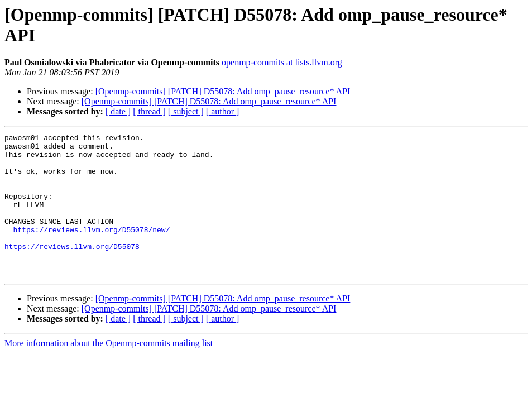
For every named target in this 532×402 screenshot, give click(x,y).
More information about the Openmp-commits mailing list (109, 372)
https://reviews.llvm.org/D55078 (72, 270)
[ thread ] (149, 111)
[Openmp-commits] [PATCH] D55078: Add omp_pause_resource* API (223, 91)
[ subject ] (186, 111)
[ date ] (118, 111)
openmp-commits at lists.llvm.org (282, 62)
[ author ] (223, 111)
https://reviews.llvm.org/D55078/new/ (92, 250)
